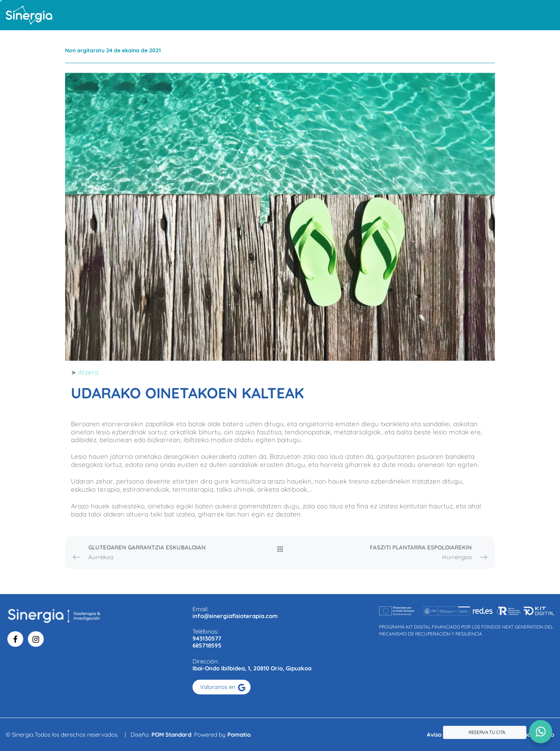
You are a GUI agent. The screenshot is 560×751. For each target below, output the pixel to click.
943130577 (207, 638)
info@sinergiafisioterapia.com (235, 616)
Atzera (88, 372)
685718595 (207, 645)
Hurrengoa (409, 553)
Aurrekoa (151, 553)
